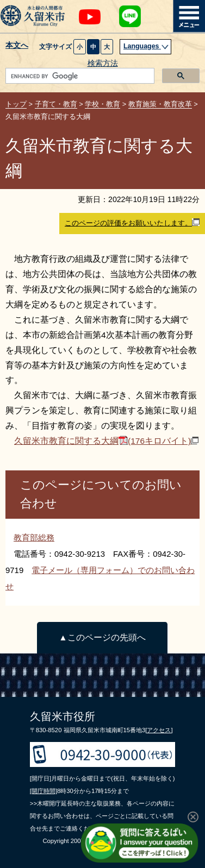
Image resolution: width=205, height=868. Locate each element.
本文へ (17, 46)
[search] (79, 76)
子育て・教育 (56, 104)
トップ (16, 104)
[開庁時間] (44, 791)
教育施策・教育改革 (160, 104)
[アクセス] (159, 730)
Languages (146, 46)
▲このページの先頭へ (102, 637)
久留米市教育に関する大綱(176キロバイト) (106, 441)
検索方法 (103, 63)
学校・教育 (102, 104)
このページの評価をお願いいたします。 (132, 223)
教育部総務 (34, 537)
